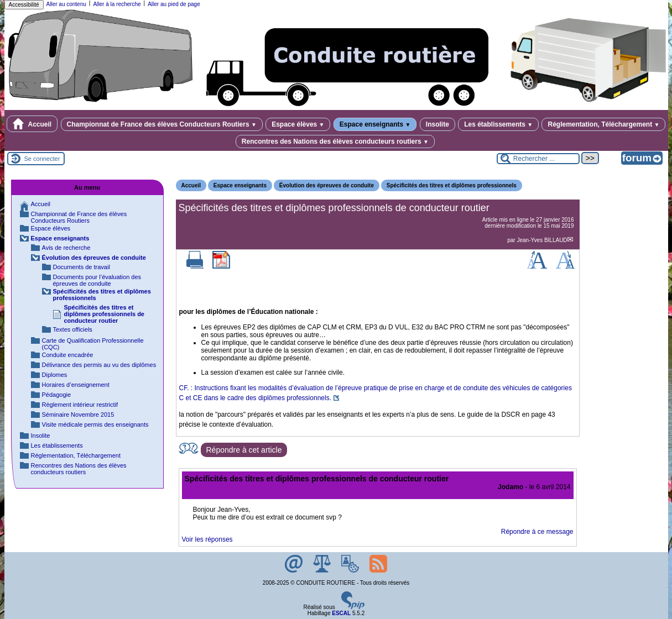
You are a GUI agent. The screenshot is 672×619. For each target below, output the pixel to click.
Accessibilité (24, 5)
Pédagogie (57, 395)
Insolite (437, 124)
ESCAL (341, 613)
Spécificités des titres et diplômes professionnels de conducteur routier (104, 314)
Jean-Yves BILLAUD (542, 240)
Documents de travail (82, 267)
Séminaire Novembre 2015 (78, 415)
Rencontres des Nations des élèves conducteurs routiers (335, 141)
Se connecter (42, 159)
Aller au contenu (66, 4)
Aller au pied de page (174, 4)
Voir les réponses (207, 539)
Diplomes (55, 375)
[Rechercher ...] (538, 159)
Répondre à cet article (244, 450)
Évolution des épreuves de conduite (327, 185)
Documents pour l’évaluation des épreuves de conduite (97, 280)
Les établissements (498, 124)
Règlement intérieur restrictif (80, 405)
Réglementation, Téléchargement (603, 124)
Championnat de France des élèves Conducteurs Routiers (162, 124)
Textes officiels (73, 329)
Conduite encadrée (68, 355)
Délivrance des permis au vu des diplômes (99, 365)
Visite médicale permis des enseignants (95, 424)
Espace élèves (298, 124)
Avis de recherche (66, 248)
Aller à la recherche (117, 4)
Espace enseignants (375, 124)
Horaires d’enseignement (76, 385)
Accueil (32, 124)
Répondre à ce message (537, 532)
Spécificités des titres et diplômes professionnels (452, 185)
